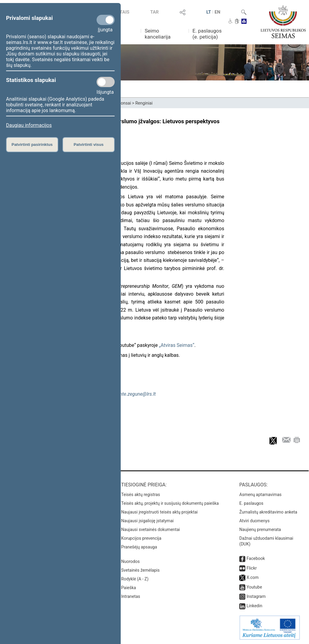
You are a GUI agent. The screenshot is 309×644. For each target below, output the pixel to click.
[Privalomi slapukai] (106, 20)
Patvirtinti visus (89, 145)
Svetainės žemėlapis (140, 570)
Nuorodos (131, 561)
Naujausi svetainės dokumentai (151, 529)
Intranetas (131, 596)
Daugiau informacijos (29, 125)
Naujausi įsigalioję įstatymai (148, 521)
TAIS (125, 12)
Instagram (256, 596)
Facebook (256, 558)
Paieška (129, 588)
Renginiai (144, 103)
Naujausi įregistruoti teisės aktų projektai (160, 512)
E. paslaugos (251, 503)
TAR (154, 12)
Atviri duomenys (254, 521)
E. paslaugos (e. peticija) (207, 34)
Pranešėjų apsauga (139, 547)
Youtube (254, 587)
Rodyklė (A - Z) (135, 579)
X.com (253, 577)
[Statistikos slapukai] (106, 82)
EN (217, 12)
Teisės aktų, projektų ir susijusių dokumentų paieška (170, 503)
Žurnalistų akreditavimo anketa (268, 512)
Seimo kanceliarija (158, 34)
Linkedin (254, 606)
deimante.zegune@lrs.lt (131, 394)
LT (209, 12)
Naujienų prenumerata (260, 529)
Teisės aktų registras (141, 495)
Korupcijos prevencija (141, 538)
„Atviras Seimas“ (177, 345)
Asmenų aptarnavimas (260, 495)
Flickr (252, 568)
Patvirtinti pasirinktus (32, 145)
